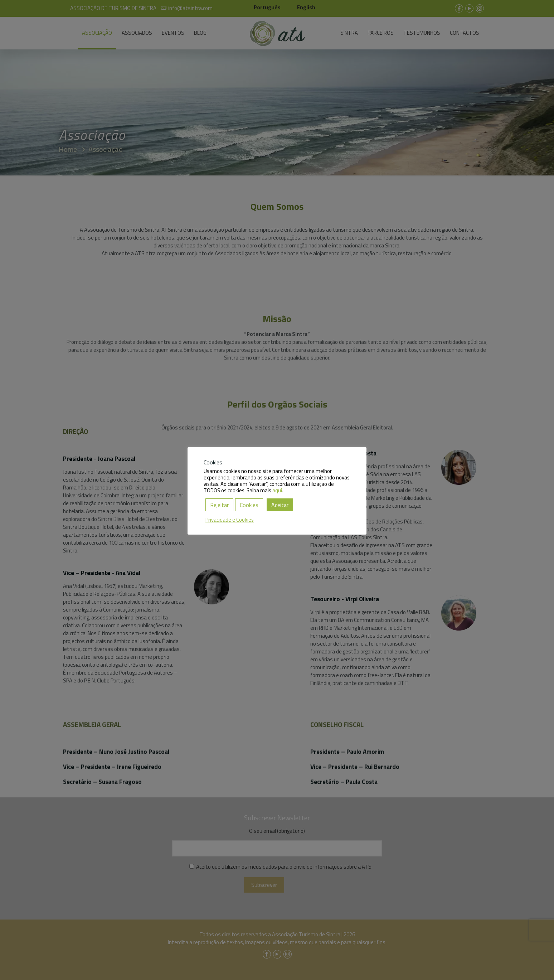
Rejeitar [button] (219, 505)
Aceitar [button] (280, 505)
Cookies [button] (249, 505)
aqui (277, 490)
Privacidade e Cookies (230, 520)
